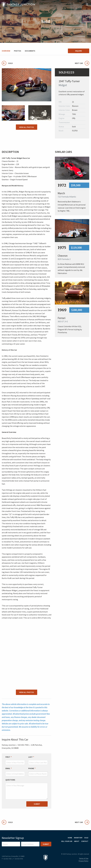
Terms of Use (84, 858)
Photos (18, 51)
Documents (30, 51)
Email (8, 768)
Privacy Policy (83, 861)
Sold (7, 63)
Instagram (81, 847)
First (8, 757)
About (77, 841)
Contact (85, 841)
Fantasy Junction (18, 4)
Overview (6, 51)
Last (30, 757)
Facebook (87, 847)
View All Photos (26, 127)
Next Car (82, 63)
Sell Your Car (67, 841)
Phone (31, 768)
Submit (37, 804)
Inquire (79, 51)
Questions (10, 780)
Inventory (78, 838)
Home (70, 838)
